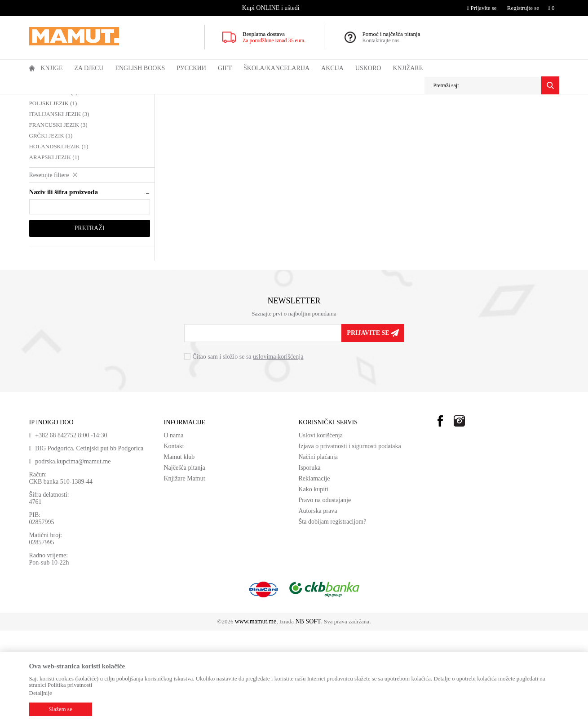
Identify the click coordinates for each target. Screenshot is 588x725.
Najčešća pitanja (185, 562)
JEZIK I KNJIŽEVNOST (160, 100)
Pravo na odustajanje (325, 594)
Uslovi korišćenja (321, 530)
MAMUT (40, 100)
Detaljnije (41, 693)
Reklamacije (314, 573)
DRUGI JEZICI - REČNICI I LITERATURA (242, 100)
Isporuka (310, 562)
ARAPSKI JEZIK (54, 251)
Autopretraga (360, 117)
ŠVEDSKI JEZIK (54, 154)
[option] (272, 8)
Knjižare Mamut (185, 573)
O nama (174, 530)
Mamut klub (179, 551)
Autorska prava (318, 605)
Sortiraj (396, 117)
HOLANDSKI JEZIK (59, 241)
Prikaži (462, 117)
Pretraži (90, 322)
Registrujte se (523, 8)
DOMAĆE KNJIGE (104, 100)
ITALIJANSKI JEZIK (59, 208)
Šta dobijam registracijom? (333, 616)
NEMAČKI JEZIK (55, 144)
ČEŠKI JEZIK (50, 165)
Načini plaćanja (318, 551)
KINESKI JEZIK (53, 187)
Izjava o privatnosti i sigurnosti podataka (350, 540)
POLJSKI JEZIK (53, 198)
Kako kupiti (314, 584)
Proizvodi (66, 100)
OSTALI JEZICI (53, 176)
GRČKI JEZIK (51, 230)
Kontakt (174, 540)
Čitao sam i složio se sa (248, 451)
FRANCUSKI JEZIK (58, 219)
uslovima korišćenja (278, 451)
